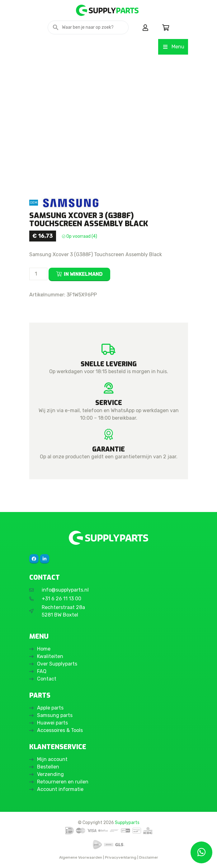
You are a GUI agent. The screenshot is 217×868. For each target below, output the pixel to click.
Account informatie (60, 789)
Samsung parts (55, 715)
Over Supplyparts (57, 664)
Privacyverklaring (121, 857)
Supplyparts (127, 822)
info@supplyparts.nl (65, 590)
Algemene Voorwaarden (81, 857)
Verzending (50, 774)
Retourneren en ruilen (63, 782)
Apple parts (50, 708)
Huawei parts (52, 723)
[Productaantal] (38, 274)
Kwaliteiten (50, 656)
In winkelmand (83, 274)
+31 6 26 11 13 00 (61, 599)
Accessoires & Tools (60, 730)
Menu (173, 47)
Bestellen (48, 767)
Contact (47, 679)
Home (44, 649)
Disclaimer (149, 857)
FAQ (42, 671)
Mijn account (52, 759)
